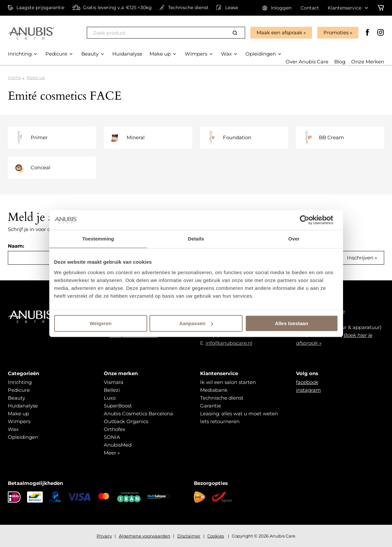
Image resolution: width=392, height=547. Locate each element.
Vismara (114, 382)
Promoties (336, 33)
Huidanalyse (23, 406)
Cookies (216, 536)
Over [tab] (294, 239)
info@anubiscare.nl (229, 343)
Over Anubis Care (307, 62)
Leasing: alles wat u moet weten (239, 414)
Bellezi (112, 390)
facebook (307, 382)
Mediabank (214, 390)
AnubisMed (118, 445)
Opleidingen (23, 437)
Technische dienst (222, 398)
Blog (340, 62)
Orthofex (115, 429)
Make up (36, 77)
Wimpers (19, 421)
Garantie (211, 406)
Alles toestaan (291, 323)
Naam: (16, 246)
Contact (310, 8)
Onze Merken (368, 62)
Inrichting (20, 382)
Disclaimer (189, 536)
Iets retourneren (220, 421)
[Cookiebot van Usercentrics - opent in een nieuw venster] (310, 220)
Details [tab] (196, 239)
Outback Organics (126, 421)
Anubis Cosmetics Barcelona (138, 414)
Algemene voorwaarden (145, 536)
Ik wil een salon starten (228, 382)
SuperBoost (118, 406)
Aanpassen (196, 323)
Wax (13, 429)
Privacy (104, 536)
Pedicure (19, 390)
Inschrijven (360, 258)
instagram (308, 390)
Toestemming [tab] (98, 239)
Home (15, 77)
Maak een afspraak (279, 33)
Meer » (112, 453)
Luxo (110, 398)
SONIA (112, 437)
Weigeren (100, 323)
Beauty (16, 398)
